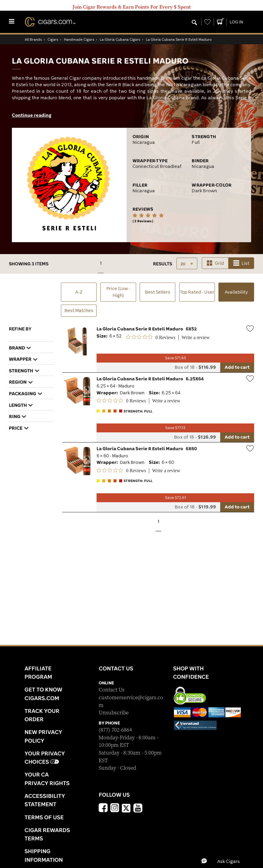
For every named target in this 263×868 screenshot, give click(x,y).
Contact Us (112, 690)
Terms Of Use (44, 817)
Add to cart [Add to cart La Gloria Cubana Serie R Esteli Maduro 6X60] (237, 507)
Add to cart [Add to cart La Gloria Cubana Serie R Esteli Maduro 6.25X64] (237, 437)
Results (163, 264)
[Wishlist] (207, 22)
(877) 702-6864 (115, 730)
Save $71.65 (175, 358)
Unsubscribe (114, 713)
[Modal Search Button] (194, 23)
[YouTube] (138, 809)
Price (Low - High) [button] (118, 292)
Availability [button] (239, 295)
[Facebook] (103, 809)
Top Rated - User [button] (197, 292)
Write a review (196, 337)
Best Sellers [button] (158, 292)
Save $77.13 (175, 428)
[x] (126, 808)
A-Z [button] (79, 292)
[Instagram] (115, 809)
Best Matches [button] (79, 310)
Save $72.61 (175, 498)
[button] (226, 861)
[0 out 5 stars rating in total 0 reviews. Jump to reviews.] (151, 337)
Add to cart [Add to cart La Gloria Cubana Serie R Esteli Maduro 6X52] (237, 367)
